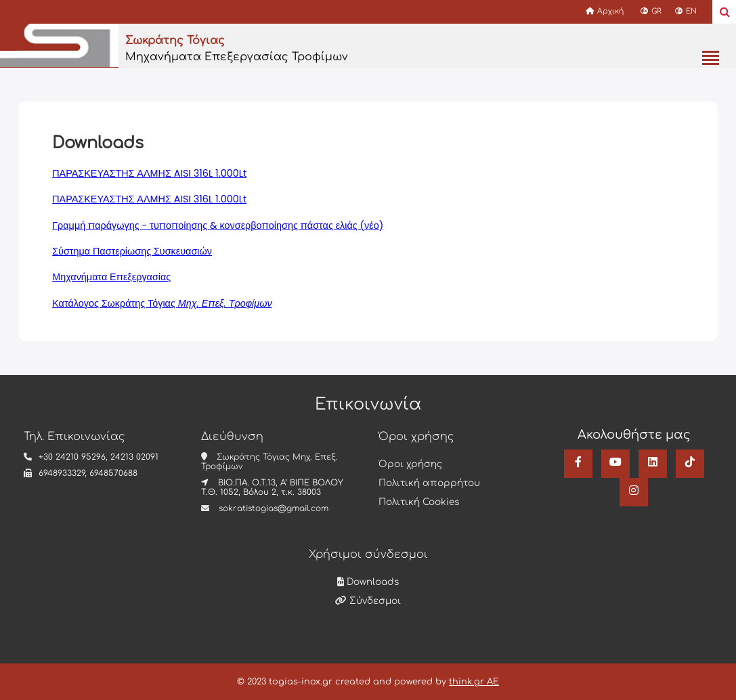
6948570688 (113, 473)
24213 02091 (134, 457)
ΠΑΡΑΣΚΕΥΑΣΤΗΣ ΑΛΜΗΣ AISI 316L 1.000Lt (149, 173)
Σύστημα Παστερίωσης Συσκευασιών (132, 251)
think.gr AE (474, 682)
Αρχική (605, 11)
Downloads (368, 582)
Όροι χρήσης (410, 464)
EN (686, 11)
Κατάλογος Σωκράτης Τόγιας (162, 303)
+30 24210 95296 (72, 457)
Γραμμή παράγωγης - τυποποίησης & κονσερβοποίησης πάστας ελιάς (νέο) (218, 225)
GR (651, 11)
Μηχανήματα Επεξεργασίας (111, 277)
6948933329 (62, 473)
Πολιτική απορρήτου (429, 483)
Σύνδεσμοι (368, 601)
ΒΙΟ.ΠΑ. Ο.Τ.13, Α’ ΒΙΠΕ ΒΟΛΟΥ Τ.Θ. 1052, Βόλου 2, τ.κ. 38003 (272, 487)
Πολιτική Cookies (419, 502)
